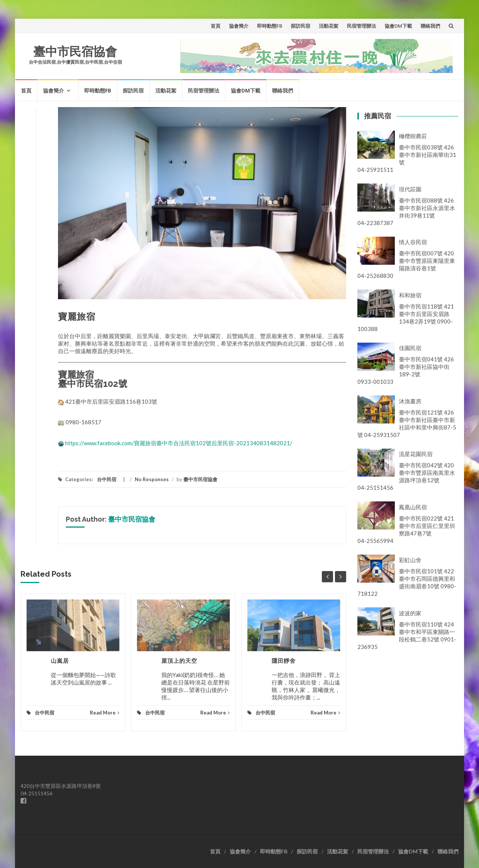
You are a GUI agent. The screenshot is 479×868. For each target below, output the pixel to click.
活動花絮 (329, 26)
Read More (105, 713)
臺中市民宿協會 (75, 51)
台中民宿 (107, 479)
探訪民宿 (300, 26)
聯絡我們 (430, 26)
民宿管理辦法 (361, 26)
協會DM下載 (398, 26)
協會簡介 (239, 26)
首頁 (216, 26)
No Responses (152, 479)
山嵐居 (60, 661)
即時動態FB (270, 26)
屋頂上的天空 (179, 661)
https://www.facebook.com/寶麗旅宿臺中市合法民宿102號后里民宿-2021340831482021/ (179, 443)
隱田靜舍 (284, 661)
